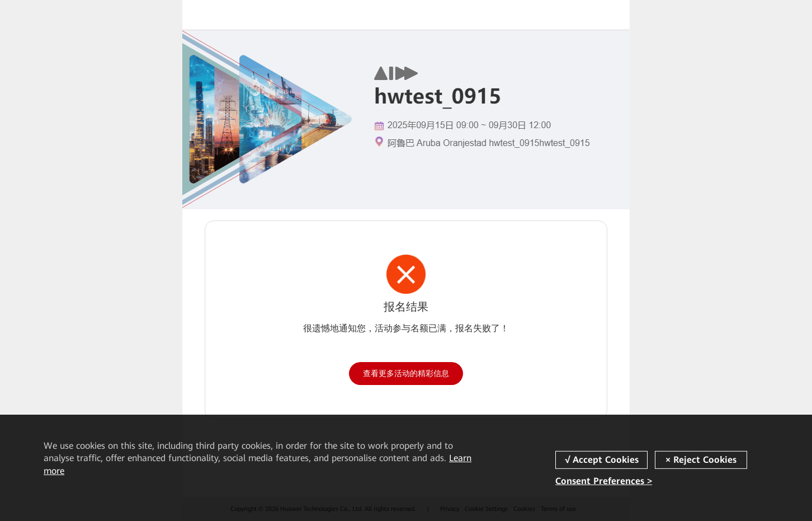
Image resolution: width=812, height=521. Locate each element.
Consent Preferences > (604, 481)
